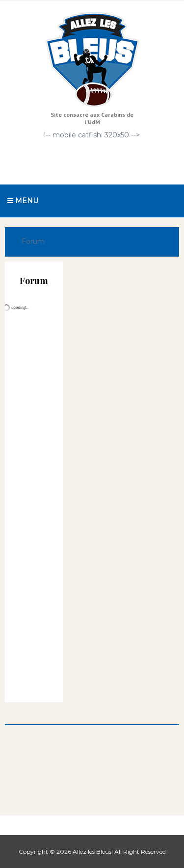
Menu (23, 201)
